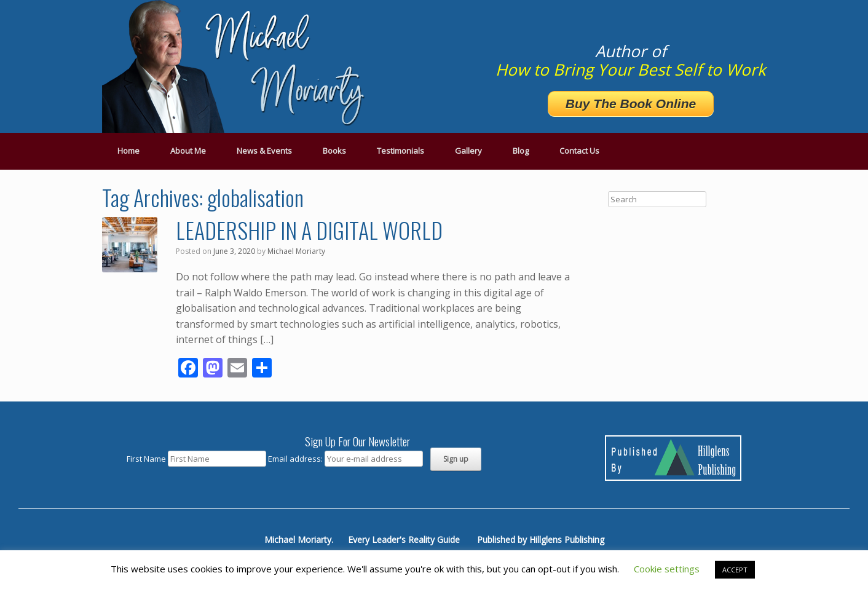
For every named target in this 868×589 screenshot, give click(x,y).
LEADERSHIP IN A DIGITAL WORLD (309, 230)
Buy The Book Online (631, 104)
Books (334, 151)
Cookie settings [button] (667, 569)
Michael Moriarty (296, 251)
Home (128, 151)
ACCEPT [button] (735, 570)
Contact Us (579, 151)
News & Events (264, 151)
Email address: (296, 459)
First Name (146, 459)
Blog (521, 151)
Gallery (468, 151)
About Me (188, 151)
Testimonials (400, 151)
